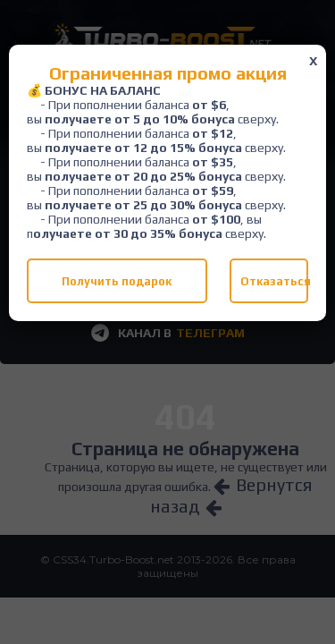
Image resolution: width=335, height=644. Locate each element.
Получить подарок (117, 281)
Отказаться (274, 281)
